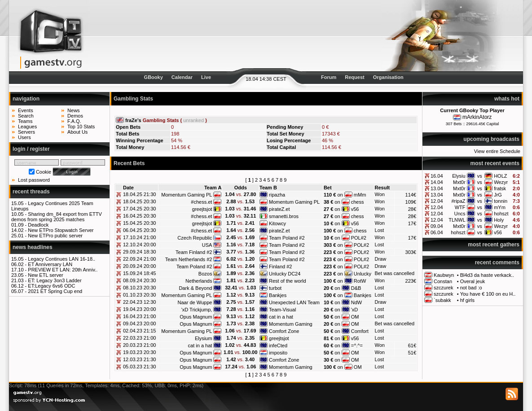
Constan (443, 281)
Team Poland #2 (287, 238)
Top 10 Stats (81, 127)
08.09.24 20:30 (139, 280)
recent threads (31, 192)
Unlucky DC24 (285, 274)
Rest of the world (288, 281)
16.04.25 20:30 (139, 216)
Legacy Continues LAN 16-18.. (62, 259)
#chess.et (201, 202)
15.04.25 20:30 (139, 223)
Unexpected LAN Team (294, 302)
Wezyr (501, 182)
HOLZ (500, 176)
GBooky (154, 77)
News (74, 110)
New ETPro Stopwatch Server (61, 230)
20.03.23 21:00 (139, 345)
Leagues (27, 127)
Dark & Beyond (195, 288)
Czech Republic (195, 238)
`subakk (442, 300)
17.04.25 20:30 (139, 209)
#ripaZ (458, 201)
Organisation (388, 77)
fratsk (500, 188)
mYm (500, 207)
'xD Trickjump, (197, 310)
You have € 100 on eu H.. (488, 294)
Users (24, 137)
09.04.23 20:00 (139, 324)
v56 (498, 232)
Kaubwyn (444, 275)
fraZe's (133, 120)
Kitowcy (277, 223)
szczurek (443, 288)
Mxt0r (459, 182)
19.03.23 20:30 (139, 352)
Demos (75, 116)
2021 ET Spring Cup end (55, 291)
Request (354, 77)
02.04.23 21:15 (139, 331)
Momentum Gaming (291, 324)
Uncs (460, 214)
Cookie (44, 172)
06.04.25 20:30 (139, 230)
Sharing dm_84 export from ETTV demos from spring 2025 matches (57, 217)
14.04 (437, 182)
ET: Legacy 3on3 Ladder (55, 280)
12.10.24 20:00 (139, 245)
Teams (25, 121)
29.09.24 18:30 (139, 252)
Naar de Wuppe (195, 302)
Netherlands (199, 281)
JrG (498, 195)
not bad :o (471, 288)
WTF (460, 207)
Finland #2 (280, 267)
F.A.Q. (74, 121)
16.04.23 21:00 (139, 316)
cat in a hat (281, 317)
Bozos (205, 274)
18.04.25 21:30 (139, 194)
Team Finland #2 (194, 252)
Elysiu (459, 176)
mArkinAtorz (477, 117)
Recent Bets (129, 163)
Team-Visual (282, 310)
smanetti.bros (284, 216)
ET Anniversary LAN (50, 264)
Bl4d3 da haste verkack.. (487, 275)
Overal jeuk (473, 281)
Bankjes (278, 295)
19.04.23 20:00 (139, 309)
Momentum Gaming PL (187, 195)
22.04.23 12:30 (139, 302)
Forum (329, 77)
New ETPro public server (55, 236)
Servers (26, 132)
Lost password (34, 180)
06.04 (437, 232)
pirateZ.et (279, 209)
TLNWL (457, 220)
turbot (275, 288)
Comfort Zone (284, 331)
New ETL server (45, 275)
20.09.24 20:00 (139, 266)
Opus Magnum (196, 317)
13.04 (437, 188)
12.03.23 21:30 (139, 359)
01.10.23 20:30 (139, 295)
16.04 (437, 176)
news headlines (33, 247)
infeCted (278, 345)
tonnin (501, 201)
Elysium (204, 338)
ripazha (277, 195)
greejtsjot (202, 209)
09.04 (437, 226)
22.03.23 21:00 (139, 338)
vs (480, 176)
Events (26, 110)
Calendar (182, 77)
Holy (499, 220)
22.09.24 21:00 (139, 259)
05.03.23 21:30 (139, 367)
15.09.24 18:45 (139, 273)
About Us (77, 132)
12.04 (437, 201)
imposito (278, 353)
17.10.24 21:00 (139, 237)
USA (207, 245)
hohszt (501, 214)
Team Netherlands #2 (189, 259)
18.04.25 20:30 (139, 201)
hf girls (467, 300)
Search (26, 116)
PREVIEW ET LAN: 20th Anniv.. (63, 270)
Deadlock (38, 225)
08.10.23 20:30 (139, 288)
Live (206, 77)
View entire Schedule (497, 151)
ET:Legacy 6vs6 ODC (51, 286)
